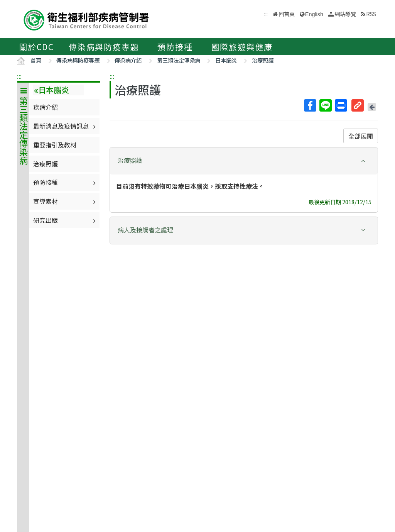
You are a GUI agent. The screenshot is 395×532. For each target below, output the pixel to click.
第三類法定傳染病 (179, 60)
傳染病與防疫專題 (104, 47)
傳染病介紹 (128, 60)
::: (19, 76)
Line (325, 105)
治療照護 (263, 60)
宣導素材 (65, 201)
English (314, 14)
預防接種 (175, 47)
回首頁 (287, 14)
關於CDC (36, 47)
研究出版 (65, 220)
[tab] (244, 161)
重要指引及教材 (55, 145)
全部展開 (361, 136)
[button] (244, 160)
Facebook (310, 105)
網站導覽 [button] (345, 14)
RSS (371, 14)
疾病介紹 (46, 107)
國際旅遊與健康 (242, 47)
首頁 (36, 60)
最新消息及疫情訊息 (65, 126)
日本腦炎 (226, 60)
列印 (341, 105)
